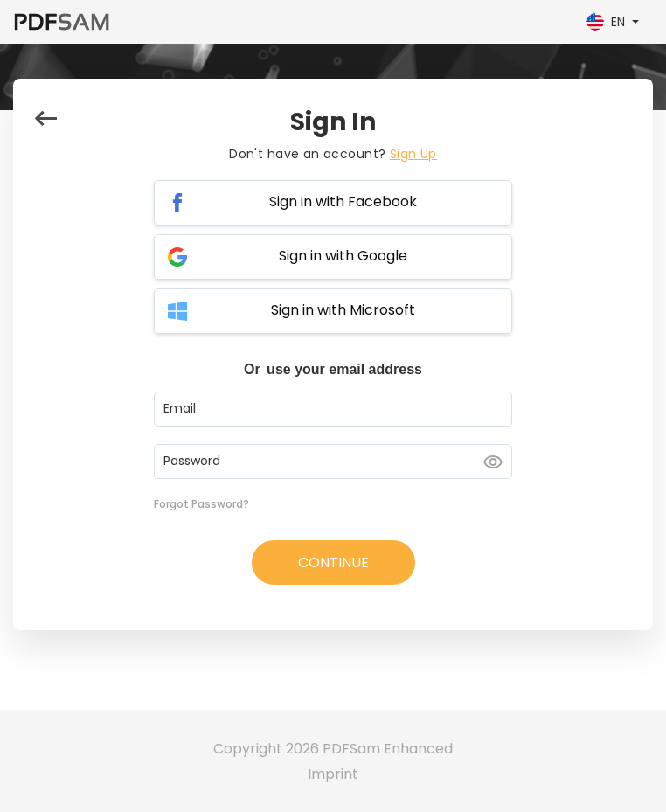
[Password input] (333, 462)
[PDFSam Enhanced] (61, 22)
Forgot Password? (201, 504)
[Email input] (333, 409)
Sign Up (413, 154)
